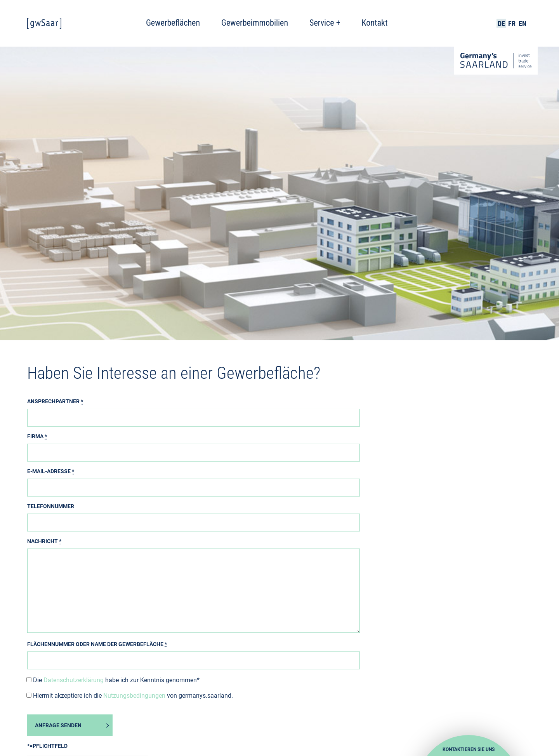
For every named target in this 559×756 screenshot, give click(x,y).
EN (523, 24)
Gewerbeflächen (173, 23)
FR (512, 24)
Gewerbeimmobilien (255, 23)
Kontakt (375, 23)
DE (501, 24)
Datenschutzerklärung (74, 680)
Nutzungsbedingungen (134, 696)
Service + (325, 23)
